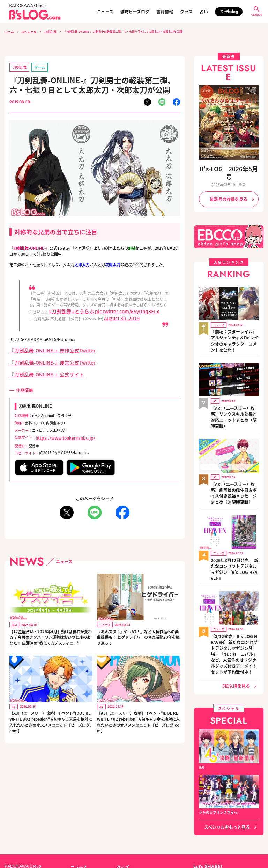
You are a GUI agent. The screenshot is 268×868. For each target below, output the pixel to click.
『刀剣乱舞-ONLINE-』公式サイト (39, 366)
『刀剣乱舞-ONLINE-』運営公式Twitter (44, 356)
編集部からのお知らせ (134, 811)
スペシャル (26, 31)
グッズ (186, 12)
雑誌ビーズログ (135, 12)
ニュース (105, 12)
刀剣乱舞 (45, 31)
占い (204, 12)
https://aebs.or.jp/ (207, 843)
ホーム (9, 31)
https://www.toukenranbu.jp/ (60, 428)
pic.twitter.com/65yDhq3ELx (111, 308)
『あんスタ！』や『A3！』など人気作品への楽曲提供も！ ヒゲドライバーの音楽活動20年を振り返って (138, 626)
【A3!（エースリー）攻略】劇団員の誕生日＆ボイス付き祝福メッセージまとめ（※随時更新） (234, 450)
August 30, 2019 (118, 314)
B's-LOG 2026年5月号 (229, 167)
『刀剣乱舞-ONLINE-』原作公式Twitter (44, 345)
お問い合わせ (53, 835)
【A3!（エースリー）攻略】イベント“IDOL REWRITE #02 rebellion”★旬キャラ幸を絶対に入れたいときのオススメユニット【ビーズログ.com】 (138, 711)
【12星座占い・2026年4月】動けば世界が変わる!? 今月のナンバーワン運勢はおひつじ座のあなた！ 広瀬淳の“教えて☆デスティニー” (50, 626)
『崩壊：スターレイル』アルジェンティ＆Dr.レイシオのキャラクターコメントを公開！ (234, 320)
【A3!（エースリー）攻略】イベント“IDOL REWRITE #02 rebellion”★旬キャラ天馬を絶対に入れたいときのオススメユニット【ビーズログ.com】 (50, 711)
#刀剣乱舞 (58, 308)
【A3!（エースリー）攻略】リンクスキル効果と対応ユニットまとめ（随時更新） (234, 384)
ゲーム (34, 66)
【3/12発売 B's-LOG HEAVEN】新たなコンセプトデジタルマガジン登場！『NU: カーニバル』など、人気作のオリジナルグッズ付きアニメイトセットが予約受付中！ (234, 588)
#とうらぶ (76, 308)
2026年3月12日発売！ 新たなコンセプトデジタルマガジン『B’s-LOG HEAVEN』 (234, 517)
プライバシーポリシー (88, 835)
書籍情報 (165, 12)
